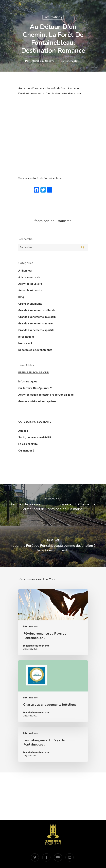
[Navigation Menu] (86, 4)
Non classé (25, 343)
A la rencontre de (29, 277)
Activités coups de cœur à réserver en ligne (46, 395)
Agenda (23, 431)
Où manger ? (26, 451)
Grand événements (30, 304)
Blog (21, 297)
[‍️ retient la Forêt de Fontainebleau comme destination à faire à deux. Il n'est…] (53, 546)
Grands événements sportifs (36, 330)
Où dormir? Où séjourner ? (35, 388)
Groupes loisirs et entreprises (37, 401)
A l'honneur (25, 271)
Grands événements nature (35, 324)
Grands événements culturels (37, 310)
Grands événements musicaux (37, 317)
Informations (53, 17)
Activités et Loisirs (30, 284)
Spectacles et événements (35, 350)
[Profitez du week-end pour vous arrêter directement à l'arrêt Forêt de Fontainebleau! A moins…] (53, 505)
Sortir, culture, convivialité (35, 437)
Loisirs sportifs (28, 444)
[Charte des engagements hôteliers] (53, 691)
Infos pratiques (28, 382)
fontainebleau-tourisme (42, 61)
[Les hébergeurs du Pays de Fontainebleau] (53, 744)
